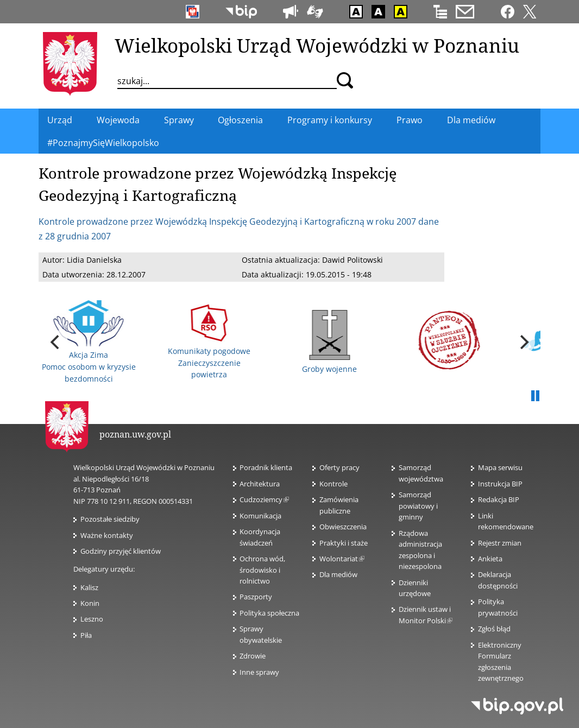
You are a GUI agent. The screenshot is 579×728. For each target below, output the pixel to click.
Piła (86, 635)
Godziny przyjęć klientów (121, 551)
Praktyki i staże (344, 543)
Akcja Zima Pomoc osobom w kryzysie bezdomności (89, 342)
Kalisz (89, 587)
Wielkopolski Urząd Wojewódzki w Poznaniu (317, 45)
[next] (523, 342)
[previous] (56, 342)
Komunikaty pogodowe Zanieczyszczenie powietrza (209, 342)
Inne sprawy (259, 672)
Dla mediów (338, 574)
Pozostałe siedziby (110, 519)
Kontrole (333, 484)
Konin (90, 603)
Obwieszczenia (343, 527)
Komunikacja (260, 516)
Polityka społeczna (269, 613)
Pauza (535, 396)
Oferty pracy (339, 467)
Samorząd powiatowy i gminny (418, 506)
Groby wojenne (329, 342)
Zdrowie (253, 656)
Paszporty (256, 597)
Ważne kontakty (107, 535)
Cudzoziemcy (264, 499)
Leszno (92, 619)
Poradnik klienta (266, 467)
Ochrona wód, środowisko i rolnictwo (262, 570)
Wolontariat (342, 559)
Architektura (260, 484)
